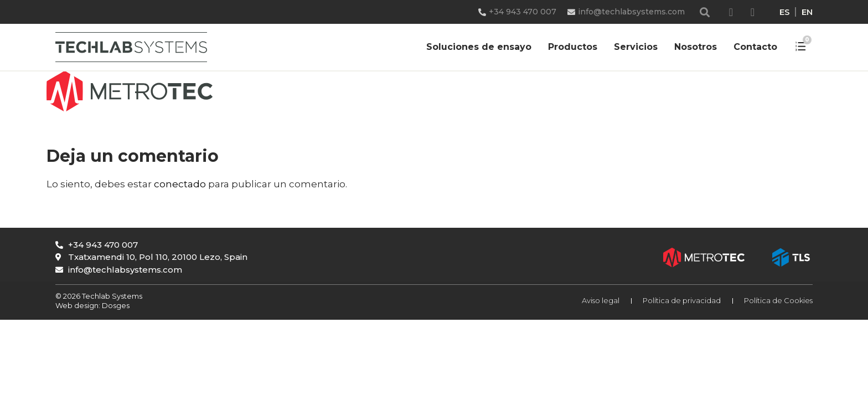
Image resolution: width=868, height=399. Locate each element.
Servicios (636, 47)
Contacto (755, 47)
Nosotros (696, 47)
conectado (180, 184)
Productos (573, 47)
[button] (705, 12)
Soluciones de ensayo (479, 47)
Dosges (115, 305)
